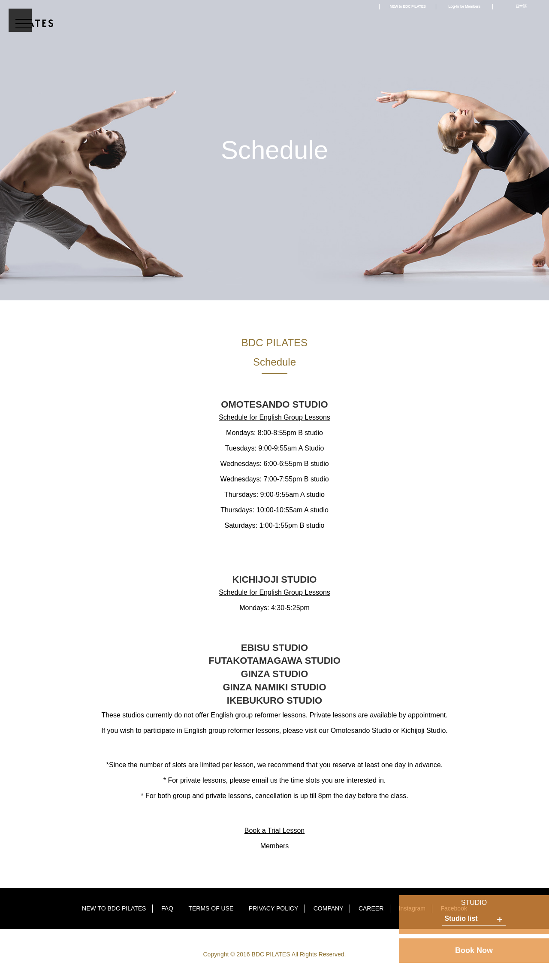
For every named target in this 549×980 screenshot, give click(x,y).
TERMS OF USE (211, 908)
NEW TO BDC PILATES (114, 908)
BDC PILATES (31, 18)
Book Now (474, 950)
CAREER (371, 908)
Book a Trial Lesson (275, 830)
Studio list (461, 918)
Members (275, 846)
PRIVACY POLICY (273, 908)
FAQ (167, 908)
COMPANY (329, 908)
